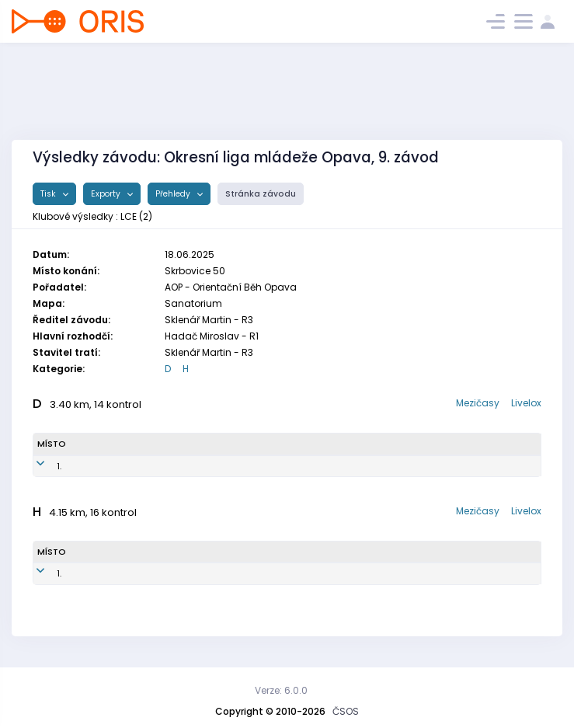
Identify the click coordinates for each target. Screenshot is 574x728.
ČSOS (346, 711)
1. (40, 466)
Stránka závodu (261, 194)
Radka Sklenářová (122, 466)
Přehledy (174, 194)
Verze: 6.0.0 (281, 690)
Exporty (107, 194)
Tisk (49, 194)
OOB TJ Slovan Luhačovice (366, 466)
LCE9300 (198, 573)
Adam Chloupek (118, 573)
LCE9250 (207, 466)
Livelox (526, 403)
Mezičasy (478, 403)
